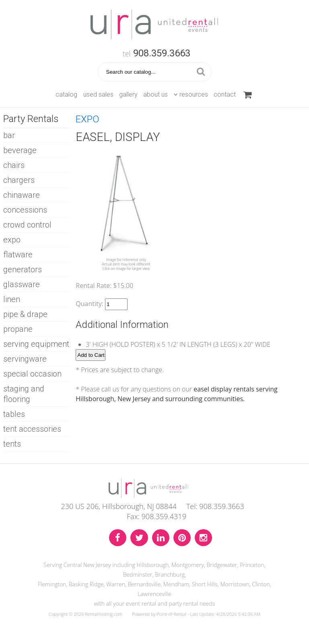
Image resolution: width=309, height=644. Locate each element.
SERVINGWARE (25, 359)
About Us (156, 94)
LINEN (12, 299)
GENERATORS (23, 269)
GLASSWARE (22, 284)
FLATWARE (18, 255)
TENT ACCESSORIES (32, 429)
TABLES (14, 414)
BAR (9, 135)
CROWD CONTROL (27, 225)
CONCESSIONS (25, 210)
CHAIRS (14, 165)
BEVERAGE (20, 150)
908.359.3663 (162, 53)
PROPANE (18, 329)
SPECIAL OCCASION (32, 374)
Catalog (66, 94)
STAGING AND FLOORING (24, 394)
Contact (225, 94)
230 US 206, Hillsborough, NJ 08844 (118, 506)
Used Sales (98, 94)
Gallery (128, 94)
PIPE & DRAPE (25, 314)
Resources (191, 94)
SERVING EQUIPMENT (36, 344)
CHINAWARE (22, 195)
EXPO (12, 240)
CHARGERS (19, 180)
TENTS (12, 444)
